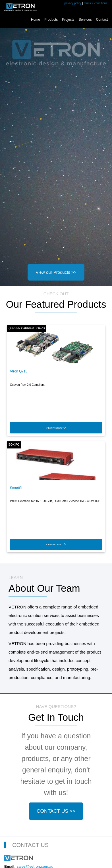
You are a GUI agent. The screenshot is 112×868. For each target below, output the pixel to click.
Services (85, 20)
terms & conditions (96, 3)
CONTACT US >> (56, 811)
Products (51, 20)
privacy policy (73, 3)
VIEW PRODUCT (56, 428)
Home (36, 20)
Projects (68, 20)
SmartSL (17, 488)
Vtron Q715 (19, 371)
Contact (102, 20)
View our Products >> (56, 272)
